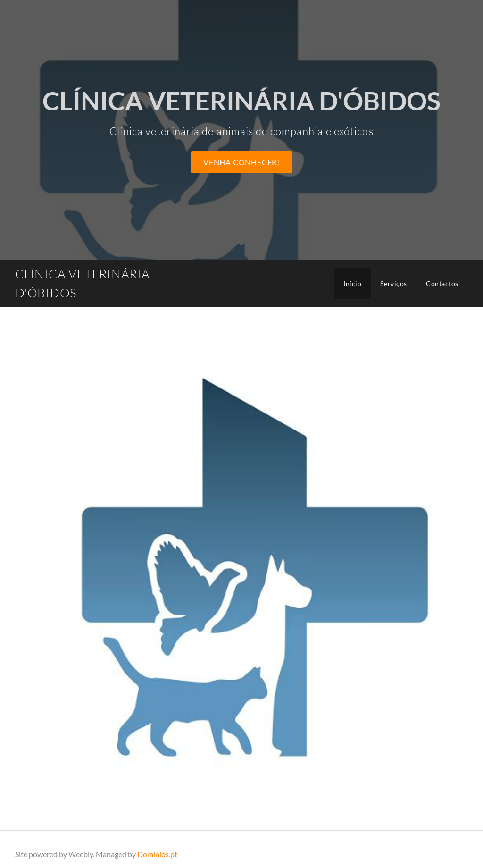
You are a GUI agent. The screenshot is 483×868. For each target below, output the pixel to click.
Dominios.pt (157, 854)
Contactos (442, 283)
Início (352, 283)
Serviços (393, 283)
